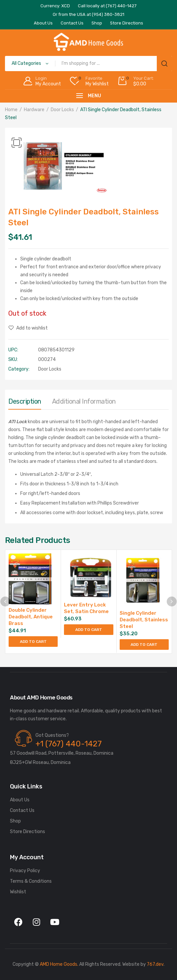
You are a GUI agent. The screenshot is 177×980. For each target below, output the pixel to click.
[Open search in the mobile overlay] (88, 64)
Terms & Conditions (31, 881)
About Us (20, 800)
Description (25, 401)
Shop (15, 821)
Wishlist (18, 892)
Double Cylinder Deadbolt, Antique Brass (31, 617)
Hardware (34, 110)
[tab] (25, 403)
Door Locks (62, 110)
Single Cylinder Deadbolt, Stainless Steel (144, 620)
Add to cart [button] (33, 642)
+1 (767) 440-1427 (69, 744)
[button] (17, 143)
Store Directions (28, 832)
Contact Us (22, 810)
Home (11, 110)
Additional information (84, 401)
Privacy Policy (25, 871)
